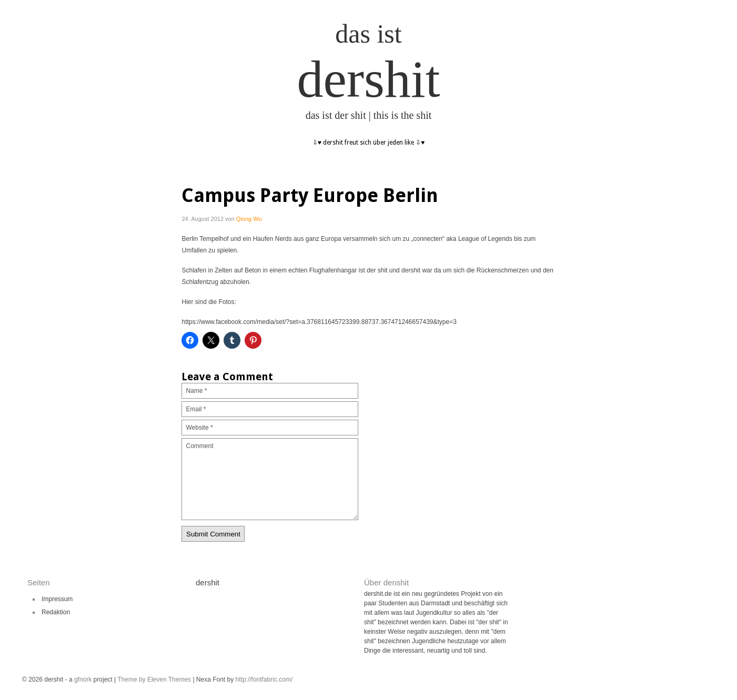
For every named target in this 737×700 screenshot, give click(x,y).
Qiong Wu (249, 219)
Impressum (57, 599)
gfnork (83, 679)
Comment (270, 479)
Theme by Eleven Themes (155, 679)
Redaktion (56, 612)
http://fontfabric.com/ (264, 679)
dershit (368, 79)
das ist (368, 34)
